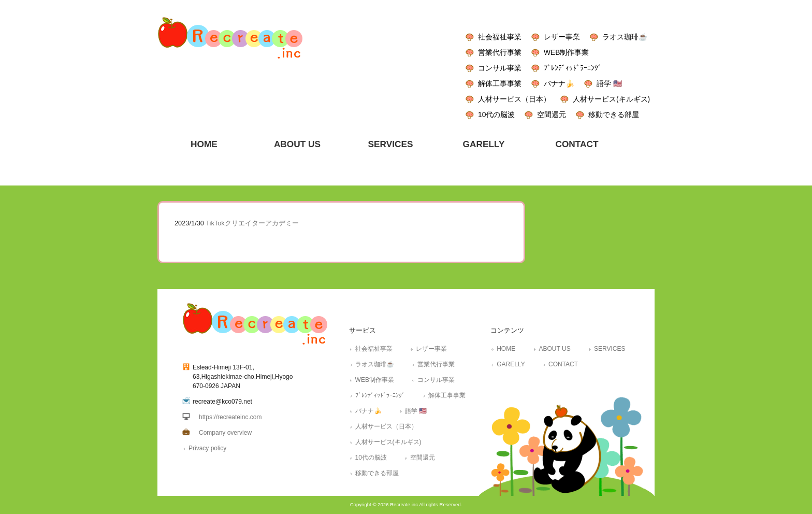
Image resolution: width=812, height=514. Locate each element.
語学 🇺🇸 (609, 83)
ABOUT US (555, 349)
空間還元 (552, 115)
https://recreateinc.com (230, 417)
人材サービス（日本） (514, 99)
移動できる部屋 (614, 115)
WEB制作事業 (566, 52)
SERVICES (610, 349)
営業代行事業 (500, 52)
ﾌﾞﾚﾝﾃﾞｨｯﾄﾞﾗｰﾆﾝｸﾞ (573, 68)
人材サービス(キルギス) (611, 99)
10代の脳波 (496, 115)
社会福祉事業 (500, 37)
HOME (506, 349)
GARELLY (511, 364)
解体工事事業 (500, 83)
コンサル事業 (500, 68)
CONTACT (563, 364)
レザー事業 (562, 37)
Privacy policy (207, 448)
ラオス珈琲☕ (625, 37)
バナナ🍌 (559, 83)
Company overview (225, 433)
